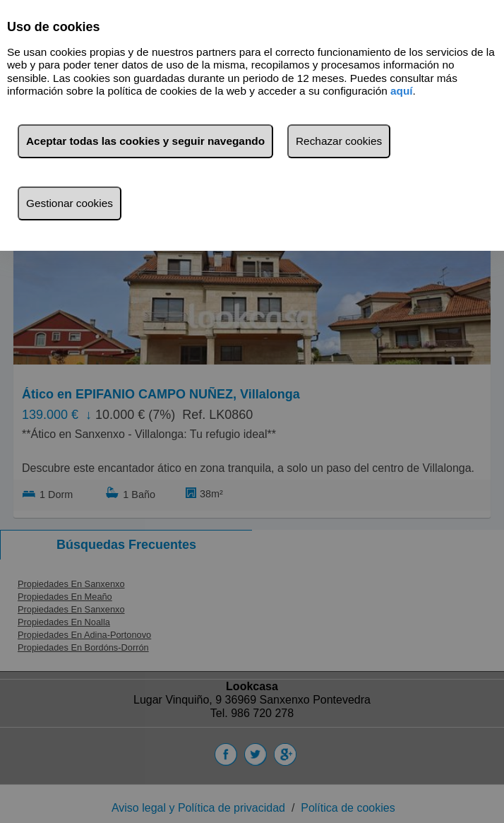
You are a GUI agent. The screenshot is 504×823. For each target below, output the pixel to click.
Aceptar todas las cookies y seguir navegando (145, 141)
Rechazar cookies (339, 141)
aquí (402, 91)
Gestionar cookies (70, 203)
